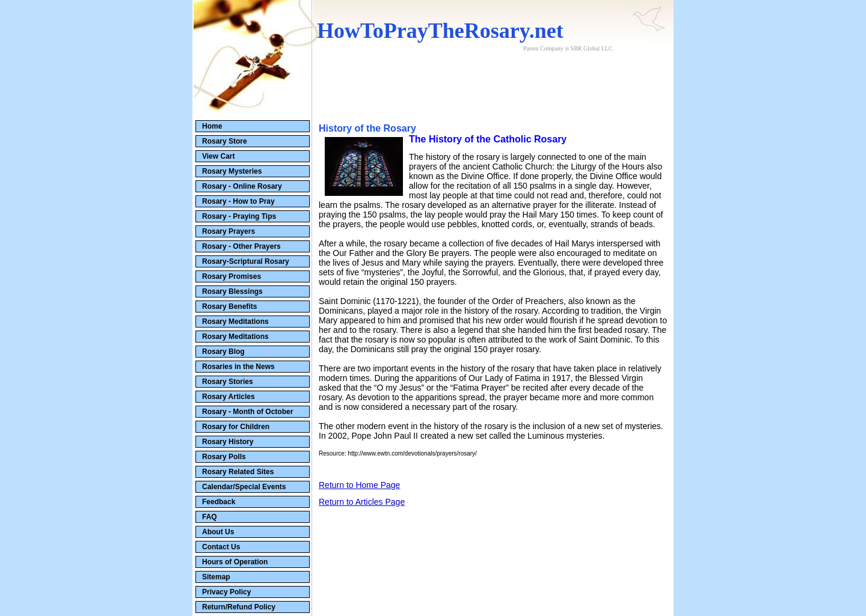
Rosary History (228, 442)
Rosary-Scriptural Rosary (246, 261)
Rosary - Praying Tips (239, 216)
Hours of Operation (235, 562)
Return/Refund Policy (239, 607)
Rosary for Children (236, 427)
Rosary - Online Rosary (242, 186)
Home (212, 126)
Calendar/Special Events (244, 487)
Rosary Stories (228, 382)
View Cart (218, 156)
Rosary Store (225, 141)
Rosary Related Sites (238, 472)
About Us (218, 532)
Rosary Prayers (229, 231)
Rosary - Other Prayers (241, 246)
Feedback (219, 502)
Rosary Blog (223, 352)
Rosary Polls (224, 457)
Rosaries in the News (238, 367)
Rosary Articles (229, 397)
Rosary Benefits (229, 306)
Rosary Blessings (232, 291)
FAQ (210, 517)
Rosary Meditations (235, 322)
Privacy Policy (226, 592)
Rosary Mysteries (232, 171)
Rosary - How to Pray (238, 201)
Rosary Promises (232, 276)
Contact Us (221, 547)
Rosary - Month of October (247, 412)
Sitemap (216, 577)
